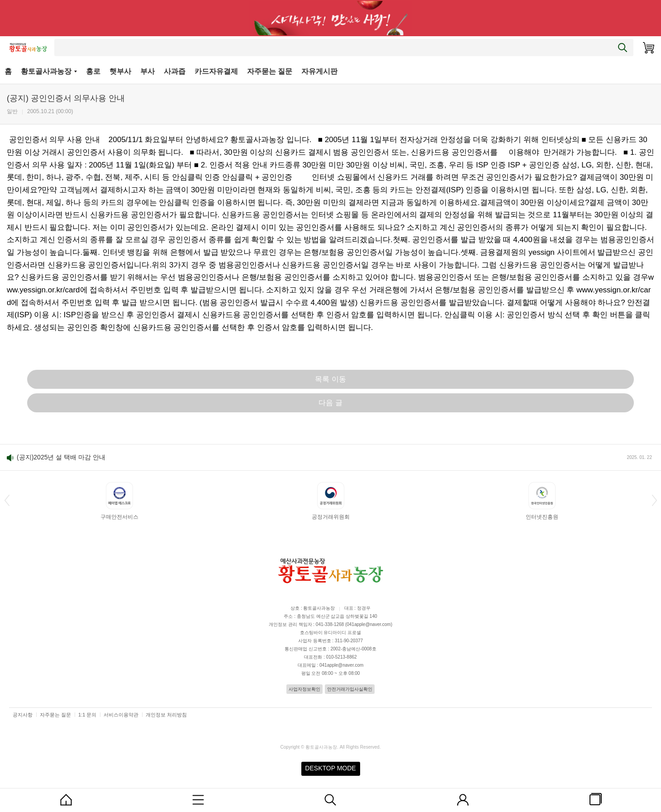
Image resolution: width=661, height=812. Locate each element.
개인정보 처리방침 (166, 715)
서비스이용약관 (121, 715)
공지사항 (23, 715)
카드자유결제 (216, 71)
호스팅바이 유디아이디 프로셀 (331, 633)
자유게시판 (319, 71)
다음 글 (330, 403)
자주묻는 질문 (270, 71)
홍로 (93, 71)
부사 (147, 71)
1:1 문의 (87, 715)
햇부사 (120, 71)
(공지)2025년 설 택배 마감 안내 (61, 457)
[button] (7, 500)
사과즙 (175, 71)
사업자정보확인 (304, 689)
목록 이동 (330, 379)
